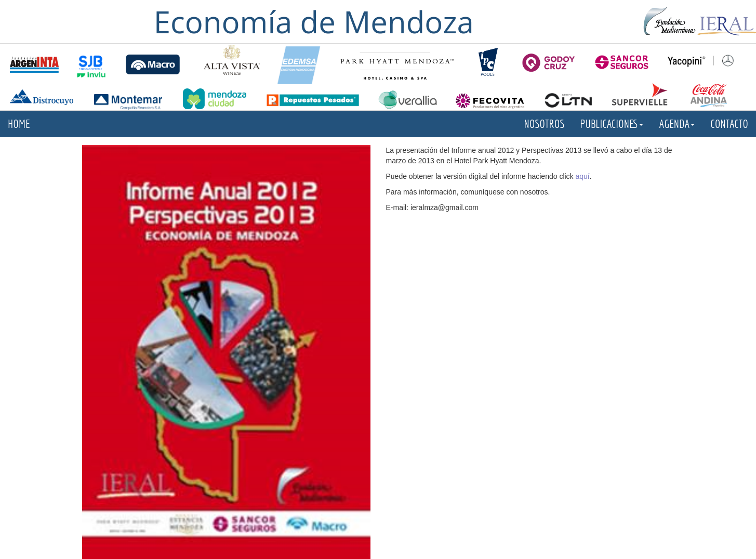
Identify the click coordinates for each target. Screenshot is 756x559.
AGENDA (677, 123)
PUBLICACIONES (612, 123)
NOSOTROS (545, 123)
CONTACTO (729, 123)
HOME (19, 123)
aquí (583, 176)
